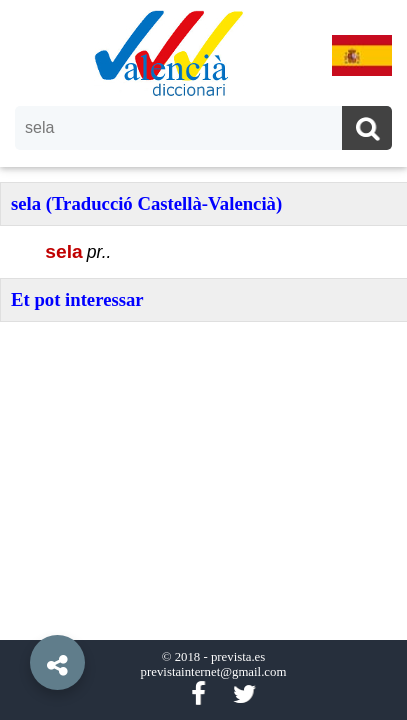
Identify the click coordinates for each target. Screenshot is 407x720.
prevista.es (238, 657)
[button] (20, 617)
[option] (203, 360)
